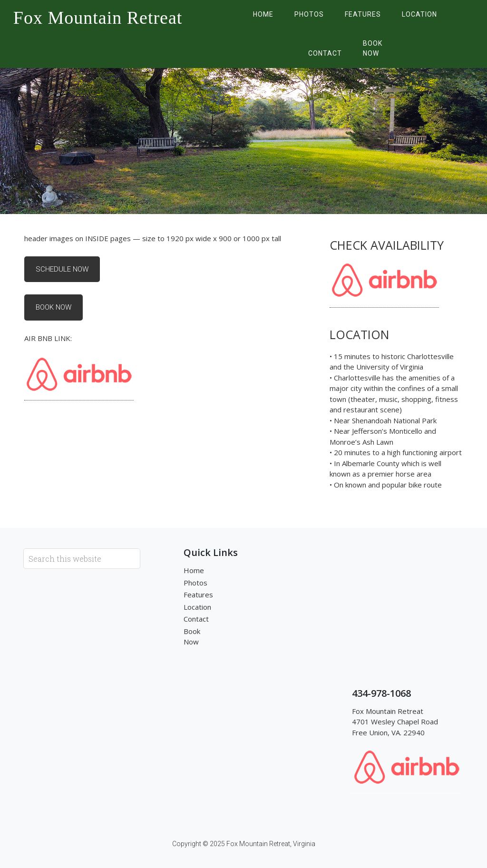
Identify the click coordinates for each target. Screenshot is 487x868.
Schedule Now (62, 269)
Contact (196, 619)
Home (194, 570)
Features (198, 595)
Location (197, 607)
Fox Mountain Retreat (98, 18)
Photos (195, 583)
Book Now (54, 307)
